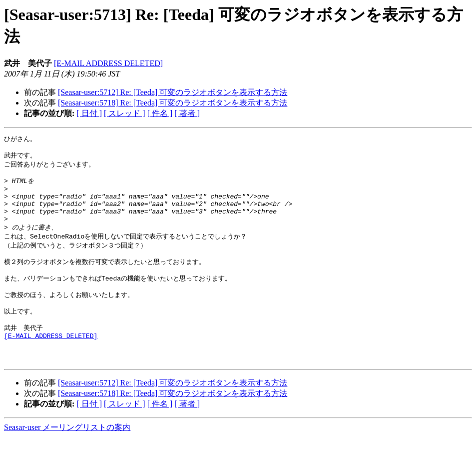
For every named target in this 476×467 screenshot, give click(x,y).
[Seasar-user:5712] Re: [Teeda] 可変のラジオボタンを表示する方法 (173, 92)
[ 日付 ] (89, 113)
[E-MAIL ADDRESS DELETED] (108, 63)
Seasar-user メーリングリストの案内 (67, 457)
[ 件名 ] (160, 113)
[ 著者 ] (187, 113)
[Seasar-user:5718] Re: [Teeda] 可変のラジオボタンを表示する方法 (173, 103)
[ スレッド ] (125, 113)
